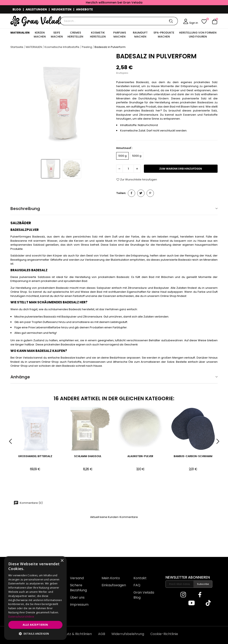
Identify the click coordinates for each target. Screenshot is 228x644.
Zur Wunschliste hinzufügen (137, 180)
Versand (77, 578)
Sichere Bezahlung (78, 588)
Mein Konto (111, 578)
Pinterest (150, 193)
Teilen (131, 193)
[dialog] (35, 598)
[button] (35, 634)
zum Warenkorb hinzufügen (181, 169)
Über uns (77, 597)
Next (218, 442)
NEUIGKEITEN (61, 9)
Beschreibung (25, 209)
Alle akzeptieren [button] (35, 625)
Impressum (79, 605)
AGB (102, 634)
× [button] (62, 561)
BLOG (17, 9)
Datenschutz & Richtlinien (71, 634)
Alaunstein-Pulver (140, 456)
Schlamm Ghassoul (88, 456)
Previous (10, 442)
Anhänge (20, 377)
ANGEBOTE (84, 9)
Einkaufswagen (114, 585)
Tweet (141, 193)
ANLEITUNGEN (36, 9)
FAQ (137, 585)
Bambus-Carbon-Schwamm (193, 456)
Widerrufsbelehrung (128, 634)
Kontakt (140, 578)
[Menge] (128, 169)
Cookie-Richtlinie (164, 634)
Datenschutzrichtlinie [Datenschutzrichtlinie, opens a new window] (21, 617)
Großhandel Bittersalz (35, 456)
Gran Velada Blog (144, 595)
